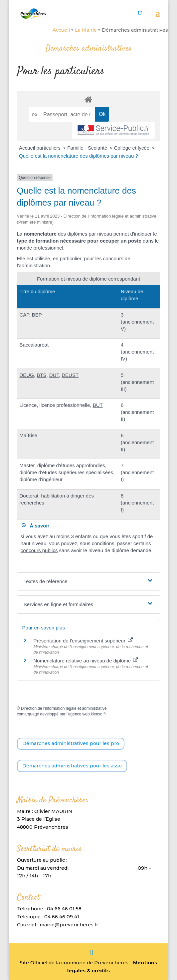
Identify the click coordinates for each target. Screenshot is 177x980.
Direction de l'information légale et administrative (64, 708)
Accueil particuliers (40, 148)
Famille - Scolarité (88, 148)
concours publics (39, 550)
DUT (54, 375)
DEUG (27, 375)
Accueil (61, 30)
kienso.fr (98, 714)
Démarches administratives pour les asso (72, 766)
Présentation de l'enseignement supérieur (83, 641)
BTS (41, 375)
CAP (24, 315)
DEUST (70, 375)
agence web (79, 714)
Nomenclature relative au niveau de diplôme (86, 661)
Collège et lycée (132, 148)
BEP (37, 315)
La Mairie (86, 30)
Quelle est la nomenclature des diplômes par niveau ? (79, 156)
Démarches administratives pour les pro (71, 743)
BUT (98, 405)
